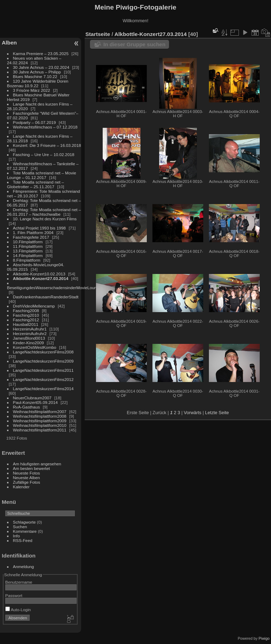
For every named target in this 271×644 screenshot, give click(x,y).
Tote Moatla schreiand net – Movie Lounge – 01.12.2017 (42, 175)
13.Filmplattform (28, 251)
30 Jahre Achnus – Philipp (37, 72)
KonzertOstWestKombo (35, 347)
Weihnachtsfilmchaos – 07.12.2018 (45, 127)
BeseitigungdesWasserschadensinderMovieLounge (54, 288)
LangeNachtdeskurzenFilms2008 (43, 352)
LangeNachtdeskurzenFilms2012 (43, 379)
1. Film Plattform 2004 (33, 232)
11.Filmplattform (28, 246)
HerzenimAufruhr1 (30, 329)
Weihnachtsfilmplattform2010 (40, 425)
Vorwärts (193, 413)
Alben (9, 43)
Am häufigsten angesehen (37, 464)
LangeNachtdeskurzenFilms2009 (43, 361)
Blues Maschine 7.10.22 (35, 76)
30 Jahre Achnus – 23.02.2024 (41, 67)
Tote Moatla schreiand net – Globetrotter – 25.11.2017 (35, 184)
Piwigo (264, 638)
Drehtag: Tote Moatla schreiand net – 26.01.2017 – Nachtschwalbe (44, 212)
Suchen (20, 527)
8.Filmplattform (27, 260)
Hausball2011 (26, 324)
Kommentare (25, 531)
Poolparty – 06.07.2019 (35, 122)
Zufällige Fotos (27, 482)
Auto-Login (18, 610)
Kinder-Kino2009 (29, 343)
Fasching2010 (26, 315)
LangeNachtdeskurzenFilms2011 (43, 370)
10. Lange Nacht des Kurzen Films (45, 219)
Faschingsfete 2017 (31, 237)
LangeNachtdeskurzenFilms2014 (43, 389)
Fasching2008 (26, 311)
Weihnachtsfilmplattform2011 (40, 430)
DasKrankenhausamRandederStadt (46, 297)
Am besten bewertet (32, 468)
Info (17, 536)
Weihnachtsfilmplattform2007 (40, 412)
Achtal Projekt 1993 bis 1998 (40, 228)
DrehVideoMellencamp (34, 306)
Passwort (14, 595)
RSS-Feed (23, 540)
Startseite (98, 34)
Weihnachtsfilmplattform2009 (40, 421)
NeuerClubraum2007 (32, 398)
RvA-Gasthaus (27, 407)
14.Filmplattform (28, 255)
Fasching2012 (26, 320)
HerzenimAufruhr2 (30, 333)
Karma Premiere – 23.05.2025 (41, 53)
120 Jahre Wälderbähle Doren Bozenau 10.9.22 (38, 83)
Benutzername (19, 582)
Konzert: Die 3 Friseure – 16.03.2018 (47, 145)
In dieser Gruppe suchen (134, 44)
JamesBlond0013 (29, 338)
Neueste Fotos (27, 473)
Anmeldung (24, 567)
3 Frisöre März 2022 (32, 90)
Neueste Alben (27, 478)
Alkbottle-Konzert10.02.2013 (39, 274)
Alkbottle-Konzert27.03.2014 (41, 278)
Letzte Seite (217, 413)
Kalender (21, 487)
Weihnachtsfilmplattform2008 (40, 416)
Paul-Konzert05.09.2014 (35, 402)
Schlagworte (25, 522)
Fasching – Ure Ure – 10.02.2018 (44, 154)
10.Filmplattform (28, 242)
